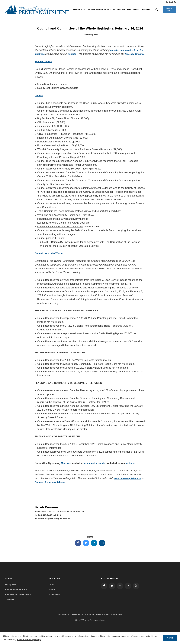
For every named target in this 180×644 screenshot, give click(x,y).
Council (39, 99)
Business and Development (126, 10)
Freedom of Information (83, 618)
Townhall (147, 10)
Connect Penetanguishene (53, 486)
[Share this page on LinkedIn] (94, 547)
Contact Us (170, 2)
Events (52, 594)
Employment (55, 599)
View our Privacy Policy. (29, 640)
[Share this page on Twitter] (86, 547)
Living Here (79, 10)
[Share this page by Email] (102, 547)
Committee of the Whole (49, 257)
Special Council (44, 65)
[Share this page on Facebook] (78, 547)
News (51, 589)
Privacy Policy (103, 618)
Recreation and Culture (99, 10)
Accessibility (64, 618)
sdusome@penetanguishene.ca (55, 522)
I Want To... (169, 9)
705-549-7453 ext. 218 (49, 519)
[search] (157, 10)
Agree (170, 638)
